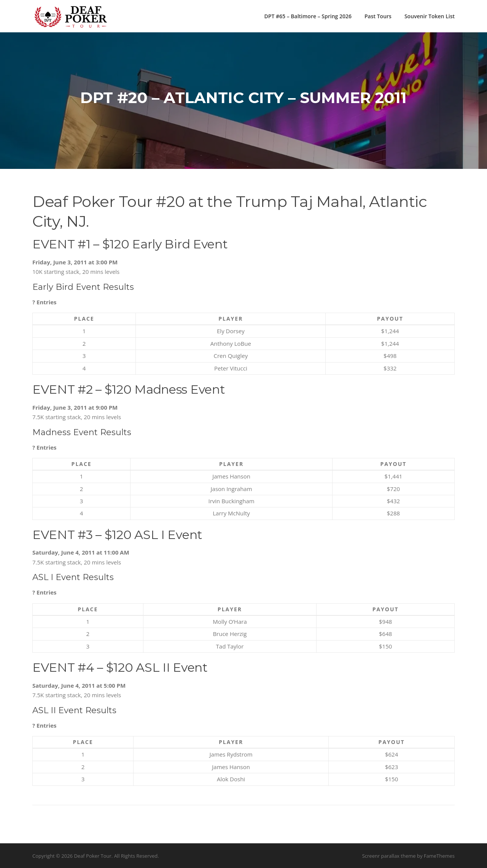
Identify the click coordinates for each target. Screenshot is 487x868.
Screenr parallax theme (389, 856)
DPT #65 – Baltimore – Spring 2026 (308, 16)
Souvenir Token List (430, 16)
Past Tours (378, 16)
